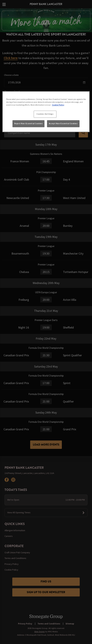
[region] (46, 112)
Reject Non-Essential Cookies (28, 124)
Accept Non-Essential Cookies (63, 124)
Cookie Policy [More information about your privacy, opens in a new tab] (58, 105)
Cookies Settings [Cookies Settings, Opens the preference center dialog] (45, 114)
